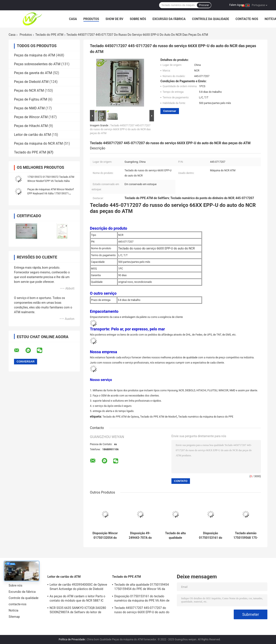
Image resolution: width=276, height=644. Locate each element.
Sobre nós (138, 19)
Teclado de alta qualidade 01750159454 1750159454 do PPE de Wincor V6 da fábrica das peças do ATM (175, 536)
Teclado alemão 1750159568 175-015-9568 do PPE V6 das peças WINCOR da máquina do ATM (246, 536)
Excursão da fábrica (169, 19)
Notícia (13, 610)
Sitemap (14, 617)
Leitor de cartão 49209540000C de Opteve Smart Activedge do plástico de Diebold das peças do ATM (78, 587)
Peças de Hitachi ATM (31, 126)
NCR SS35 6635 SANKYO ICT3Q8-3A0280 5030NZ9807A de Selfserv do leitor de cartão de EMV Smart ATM (78, 611)
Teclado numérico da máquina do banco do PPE (206, 417)
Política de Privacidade (72, 639)
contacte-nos (247, 19)
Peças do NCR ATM (29, 91)
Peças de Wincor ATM (31, 117)
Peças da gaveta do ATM (33, 73)
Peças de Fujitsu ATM (31, 99)
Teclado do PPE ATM (49, 35)
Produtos (91, 19)
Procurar (204, 5)
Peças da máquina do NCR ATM (38, 143)
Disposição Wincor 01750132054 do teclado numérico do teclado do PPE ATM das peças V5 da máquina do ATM (105, 536)
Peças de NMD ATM (29, 108)
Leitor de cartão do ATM (32, 135)
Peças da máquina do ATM (35, 55)
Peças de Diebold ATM (31, 82)
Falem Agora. (237, 5)
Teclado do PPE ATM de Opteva (121, 417)
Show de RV (114, 19)
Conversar (170, 111)
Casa (73, 19)
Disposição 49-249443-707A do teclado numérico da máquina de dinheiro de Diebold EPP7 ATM (140, 536)
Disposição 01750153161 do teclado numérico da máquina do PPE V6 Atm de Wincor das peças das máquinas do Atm (211, 536)
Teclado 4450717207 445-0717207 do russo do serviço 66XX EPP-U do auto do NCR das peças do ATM (120, 129)
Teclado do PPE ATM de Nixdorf (158, 417)
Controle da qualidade (211, 19)
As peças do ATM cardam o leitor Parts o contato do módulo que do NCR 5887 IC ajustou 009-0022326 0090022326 (77, 599)
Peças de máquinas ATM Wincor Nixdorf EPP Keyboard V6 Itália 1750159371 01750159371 (51, 194)
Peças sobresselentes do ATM (37, 64)
